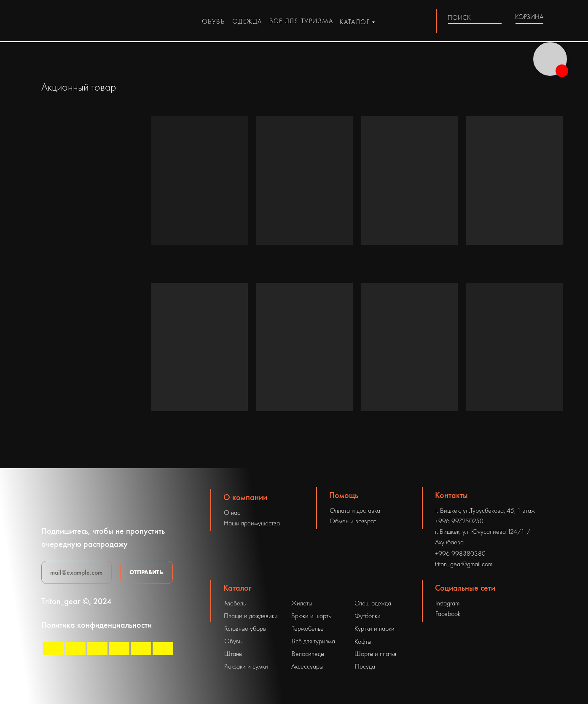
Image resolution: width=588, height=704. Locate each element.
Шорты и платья (375, 654)
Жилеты (302, 603)
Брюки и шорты (311, 616)
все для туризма (301, 21)
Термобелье (308, 628)
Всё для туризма (313, 641)
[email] (77, 572)
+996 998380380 (460, 553)
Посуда (365, 666)
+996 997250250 (459, 521)
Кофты (363, 641)
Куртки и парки (375, 628)
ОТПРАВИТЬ (146, 572)
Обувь (233, 641)
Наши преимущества (252, 523)
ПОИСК (459, 17)
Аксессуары (307, 666)
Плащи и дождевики (251, 616)
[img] (497, 17)
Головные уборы (245, 628)
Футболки (368, 616)
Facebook (448, 614)
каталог (355, 22)
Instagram (447, 603)
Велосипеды (308, 654)
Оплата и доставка (355, 510)
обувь (213, 21)
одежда (247, 21)
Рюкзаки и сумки (246, 666)
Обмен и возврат (353, 521)
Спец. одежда (373, 603)
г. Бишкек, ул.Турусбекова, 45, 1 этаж (485, 510)
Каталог (238, 588)
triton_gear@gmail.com (464, 564)
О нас (232, 513)
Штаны (233, 654)
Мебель (235, 603)
